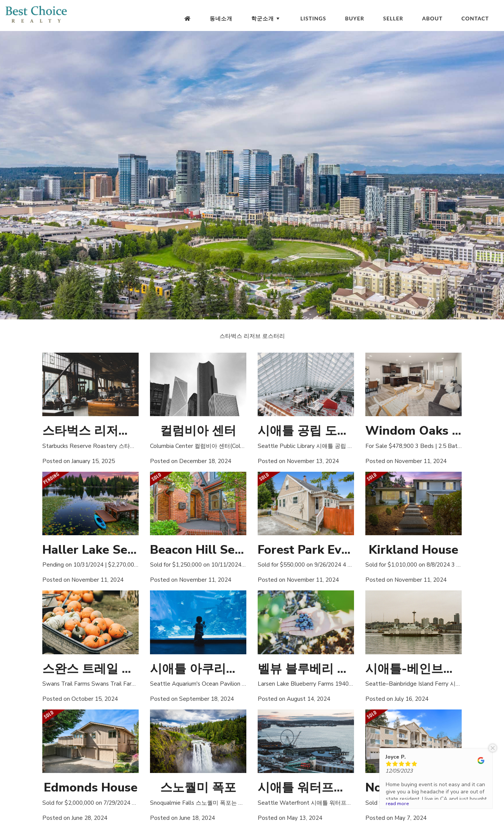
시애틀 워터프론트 (308, 788)
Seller (393, 18)
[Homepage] (187, 19)
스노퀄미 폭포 (198, 788)
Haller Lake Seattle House (118, 550)
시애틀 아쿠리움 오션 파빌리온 (234, 669)
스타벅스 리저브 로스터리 (112, 431)
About (432, 18)
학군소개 (266, 18)
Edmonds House (91, 788)
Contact (475, 18)
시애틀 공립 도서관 (309, 431)
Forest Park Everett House (333, 550)
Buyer (355, 18)
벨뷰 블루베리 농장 (309, 669)
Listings (313, 18)
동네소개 (221, 18)
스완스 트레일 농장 (94, 669)
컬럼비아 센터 (198, 431)
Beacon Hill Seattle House (226, 550)
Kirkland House (414, 550)
